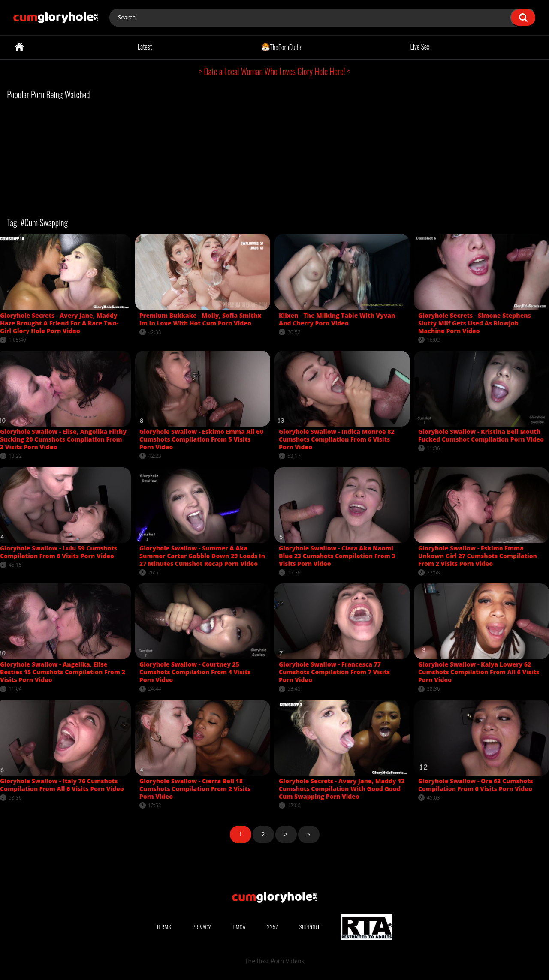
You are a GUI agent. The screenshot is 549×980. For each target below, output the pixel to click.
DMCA (239, 927)
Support (310, 927)
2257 (272, 927)
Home (19, 47)
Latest (145, 47)
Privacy (202, 927)
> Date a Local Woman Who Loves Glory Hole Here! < (274, 71)
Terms (164, 927)
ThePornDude (281, 47)
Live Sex (420, 47)
